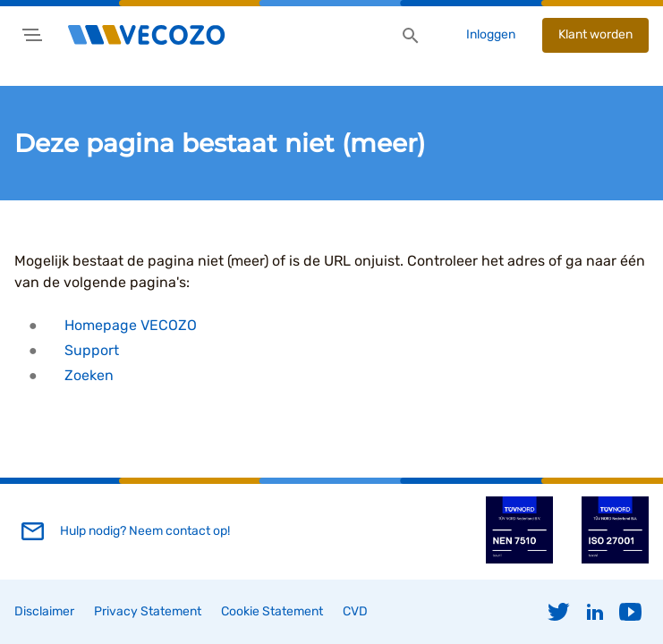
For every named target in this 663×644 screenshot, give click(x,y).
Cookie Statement (272, 611)
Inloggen (491, 34)
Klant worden (595, 34)
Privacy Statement (148, 611)
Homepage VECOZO (131, 325)
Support (92, 350)
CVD (355, 611)
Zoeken (89, 375)
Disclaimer (44, 611)
